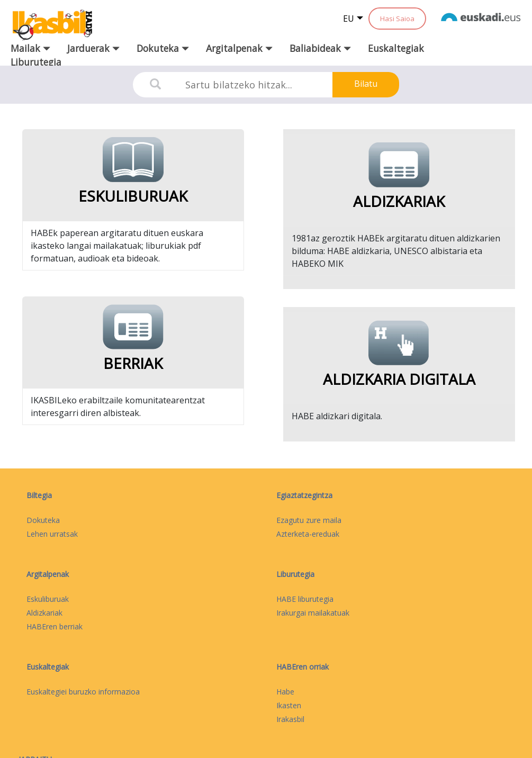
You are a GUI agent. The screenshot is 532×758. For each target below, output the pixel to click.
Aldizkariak (399, 201)
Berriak (133, 363)
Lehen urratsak (52, 534)
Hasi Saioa (397, 19)
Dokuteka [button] (163, 48)
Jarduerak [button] (93, 48)
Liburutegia (36, 62)
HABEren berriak (55, 626)
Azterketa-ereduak (308, 534)
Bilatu (366, 84)
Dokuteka (43, 520)
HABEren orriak (303, 667)
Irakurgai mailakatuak (313, 613)
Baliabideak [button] (320, 48)
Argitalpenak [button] (239, 48)
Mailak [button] (30, 48)
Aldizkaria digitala (399, 379)
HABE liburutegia (305, 599)
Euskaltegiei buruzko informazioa (83, 692)
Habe (285, 692)
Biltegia (39, 495)
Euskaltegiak (396, 48)
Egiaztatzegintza (304, 495)
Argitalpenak (48, 574)
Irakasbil (290, 719)
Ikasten (289, 705)
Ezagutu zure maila (309, 520)
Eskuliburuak (133, 196)
